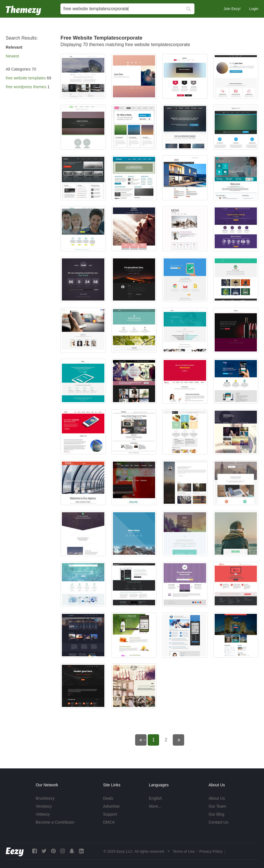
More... (155, 806)
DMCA (109, 822)
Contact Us (218, 822)
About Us (217, 798)
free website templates (26, 78)
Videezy (43, 814)
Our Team (217, 806)
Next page (182, 740)
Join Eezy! (232, 9)
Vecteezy (44, 806)
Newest (12, 56)
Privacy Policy (211, 851)
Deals (108, 798)
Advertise (111, 806)
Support (110, 814)
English (155, 798)
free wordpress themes (26, 87)
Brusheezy (45, 798)
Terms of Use (184, 851)
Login (254, 9)
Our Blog (216, 814)
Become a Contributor (55, 822)
